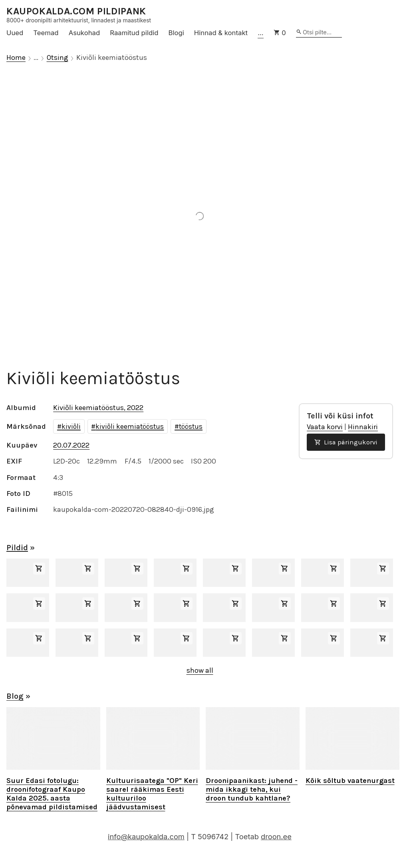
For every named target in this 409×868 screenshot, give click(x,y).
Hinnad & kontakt (221, 33)
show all (200, 670)
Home (16, 58)
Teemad (46, 33)
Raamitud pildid (134, 33)
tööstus (191, 426)
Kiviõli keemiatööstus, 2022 (98, 408)
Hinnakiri (363, 427)
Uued (15, 33)
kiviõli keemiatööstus (130, 426)
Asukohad (84, 33)
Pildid (17, 548)
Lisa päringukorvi (346, 442)
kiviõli (71, 426)
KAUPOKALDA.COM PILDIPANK (76, 11)
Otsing (58, 58)
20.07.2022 (71, 445)
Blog (15, 696)
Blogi (176, 33)
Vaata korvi (325, 427)
